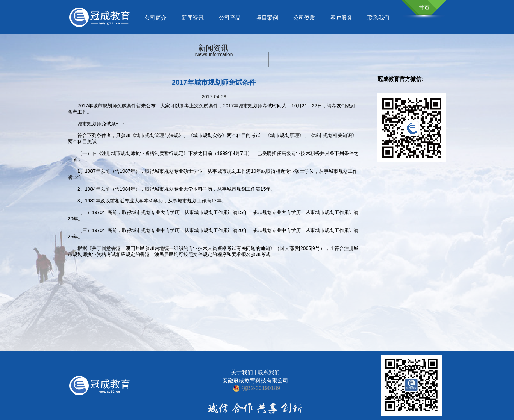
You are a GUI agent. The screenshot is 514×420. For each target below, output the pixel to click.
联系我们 (378, 18)
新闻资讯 (193, 18)
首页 (424, 8)
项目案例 (267, 18)
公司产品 (230, 18)
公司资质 (304, 18)
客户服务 (341, 18)
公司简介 (156, 18)
